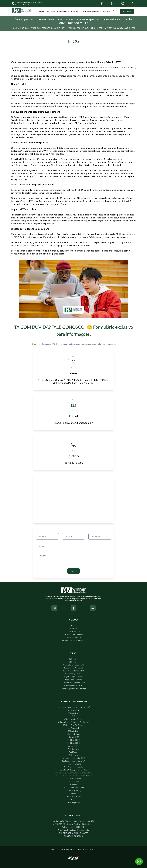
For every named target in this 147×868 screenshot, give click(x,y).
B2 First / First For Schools (73, 725)
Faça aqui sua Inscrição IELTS (73, 758)
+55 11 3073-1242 (21, 4)
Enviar (73, 571)
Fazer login (127, 11)
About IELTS (74, 746)
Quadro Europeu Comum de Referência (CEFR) (73, 773)
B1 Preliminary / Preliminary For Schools (73, 722)
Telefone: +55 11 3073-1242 (74, 827)
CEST (74, 800)
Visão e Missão (73, 631)
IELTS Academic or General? (73, 761)
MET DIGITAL (73, 782)
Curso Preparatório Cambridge (74, 689)
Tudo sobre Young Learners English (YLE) (74, 707)
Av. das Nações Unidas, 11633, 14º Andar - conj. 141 (74, 821)
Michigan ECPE (74, 743)
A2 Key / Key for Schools (73, 719)
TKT (73, 716)
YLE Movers (74, 752)
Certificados (62, 11)
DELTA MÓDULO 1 (74, 797)
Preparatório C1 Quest (74, 668)
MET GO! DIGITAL (74, 779)
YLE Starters (73, 749)
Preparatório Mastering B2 (73, 665)
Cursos (74, 11)
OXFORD (73, 794)
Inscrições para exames (90, 11)
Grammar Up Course (73, 674)
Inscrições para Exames (73, 634)
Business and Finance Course (73, 683)
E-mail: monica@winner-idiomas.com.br (73, 830)
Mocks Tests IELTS (73, 764)
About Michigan (73, 734)
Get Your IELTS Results (74, 767)
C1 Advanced (74, 710)
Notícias (24, 28)
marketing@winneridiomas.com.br (27, 3)
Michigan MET (74, 737)
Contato (107, 11)
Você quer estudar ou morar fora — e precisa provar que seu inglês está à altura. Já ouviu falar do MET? (83, 28)
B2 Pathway (73, 659)
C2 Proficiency (73, 713)
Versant (73, 785)
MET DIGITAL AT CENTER (73, 788)
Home (42, 11)
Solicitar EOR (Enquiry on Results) (73, 770)
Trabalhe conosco (74, 637)
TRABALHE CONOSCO (74, 836)
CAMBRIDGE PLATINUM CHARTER (73, 833)
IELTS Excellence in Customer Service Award (74, 776)
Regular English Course (74, 677)
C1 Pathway (73, 662)
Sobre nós (51, 11)
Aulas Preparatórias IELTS (74, 671)
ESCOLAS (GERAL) (74, 791)
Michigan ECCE (74, 740)
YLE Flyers (73, 755)
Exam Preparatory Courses (73, 686)
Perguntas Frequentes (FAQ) (73, 640)
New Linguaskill (74, 803)
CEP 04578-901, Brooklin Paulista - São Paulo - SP (73, 824)
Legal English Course (74, 680)
